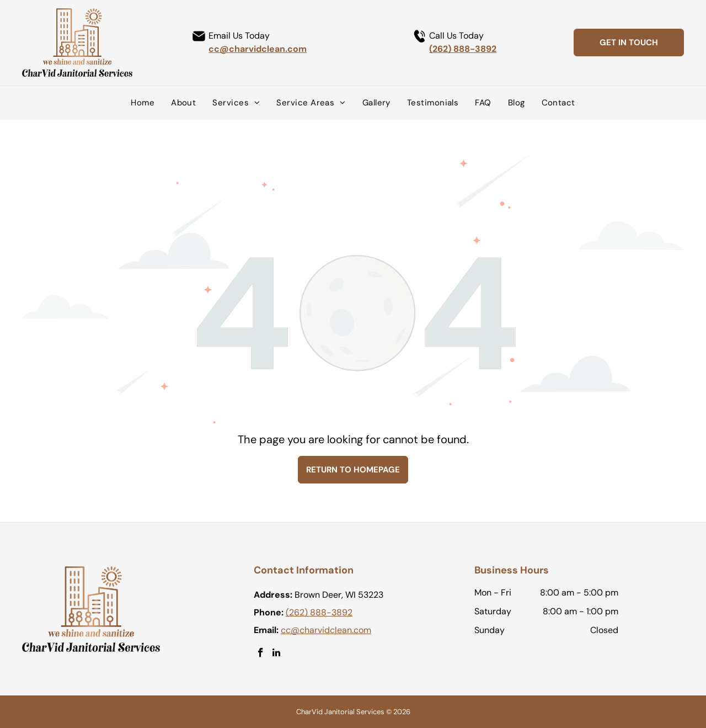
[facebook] (261, 654)
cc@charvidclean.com (258, 49)
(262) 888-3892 (463, 49)
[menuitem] (143, 103)
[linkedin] (277, 654)
